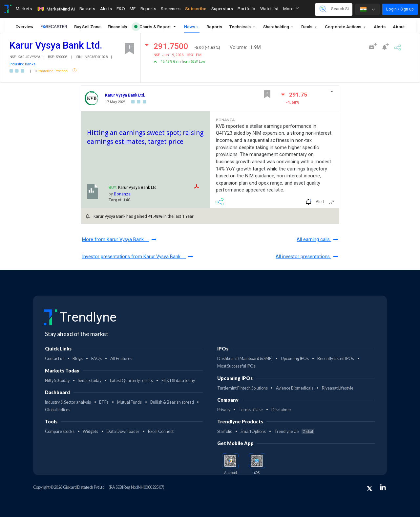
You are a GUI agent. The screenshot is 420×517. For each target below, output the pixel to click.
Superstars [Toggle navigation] (222, 9)
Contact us (55, 359)
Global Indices (58, 410)
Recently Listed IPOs (336, 359)
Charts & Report (152, 27)
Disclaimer (281, 410)
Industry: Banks (22, 64)
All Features (121, 359)
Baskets (87, 9)
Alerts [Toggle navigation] (106, 9)
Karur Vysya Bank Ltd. (125, 95)
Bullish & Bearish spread (172, 402)
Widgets (90, 431)
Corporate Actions (344, 27)
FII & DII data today (178, 381)
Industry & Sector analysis (68, 402)
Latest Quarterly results (131, 381)
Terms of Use (251, 410)
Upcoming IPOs (295, 359)
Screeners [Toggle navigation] (171, 9)
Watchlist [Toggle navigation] (269, 9)
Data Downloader (123, 431)
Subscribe (196, 9)
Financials (117, 27)
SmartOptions (253, 431)
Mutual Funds (129, 402)
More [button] (291, 9)
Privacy (224, 410)
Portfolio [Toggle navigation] (246, 9)
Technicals (241, 27)
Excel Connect (161, 431)
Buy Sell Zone (87, 27)
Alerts (380, 27)
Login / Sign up (400, 9)
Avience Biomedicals (295, 388)
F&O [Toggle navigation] (121, 9)
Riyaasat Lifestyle (338, 388)
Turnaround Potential (52, 71)
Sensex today (90, 381)
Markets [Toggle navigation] (24, 9)
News (190, 27)
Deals (307, 27)
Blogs (78, 359)
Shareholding (277, 27)
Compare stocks (60, 431)
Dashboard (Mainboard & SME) (245, 359)
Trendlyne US (294, 431)
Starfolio (225, 431)
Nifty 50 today (57, 381)
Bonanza (122, 194)
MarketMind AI (56, 9)
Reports (214, 27)
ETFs (104, 402)
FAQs (96, 359)
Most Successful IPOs (236, 366)
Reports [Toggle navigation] (148, 9)
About (399, 27)
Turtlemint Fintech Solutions (242, 388)
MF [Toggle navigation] (133, 9)
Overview (24, 27)
